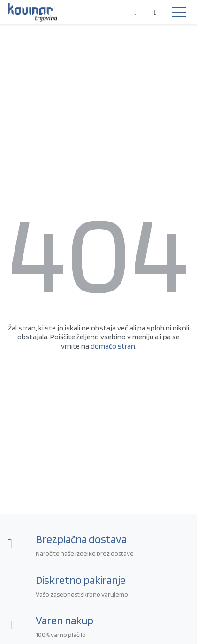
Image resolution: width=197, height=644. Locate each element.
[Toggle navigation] (179, 12)
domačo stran (113, 346)
